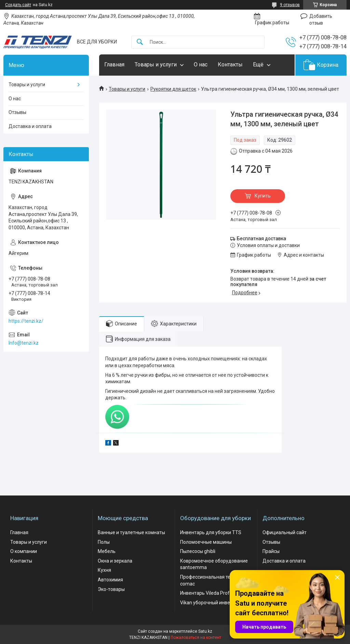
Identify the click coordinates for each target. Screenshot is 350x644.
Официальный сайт (285, 532)
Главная (114, 65)
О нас (201, 65)
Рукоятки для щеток (173, 89)
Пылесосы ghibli (198, 551)
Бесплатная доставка (261, 239)
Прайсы (271, 551)
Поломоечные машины (206, 542)
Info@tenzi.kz (24, 343)
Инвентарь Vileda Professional (214, 593)
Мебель (107, 551)
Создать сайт (18, 5)
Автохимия (110, 580)
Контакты (230, 65)
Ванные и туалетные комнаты (131, 532)
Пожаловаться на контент (196, 637)
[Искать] (140, 42)
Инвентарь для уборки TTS (211, 532)
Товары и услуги (156, 65)
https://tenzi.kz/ (26, 321)
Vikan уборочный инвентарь (212, 603)
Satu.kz (205, 631)
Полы (104, 542)
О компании (24, 551)
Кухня (104, 570)
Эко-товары (111, 589)
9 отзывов (290, 5)
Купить (263, 196)
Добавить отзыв (321, 20)
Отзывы (17, 112)
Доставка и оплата (30, 126)
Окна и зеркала (115, 561)
